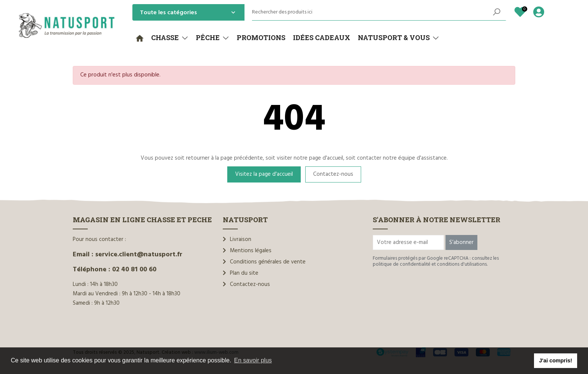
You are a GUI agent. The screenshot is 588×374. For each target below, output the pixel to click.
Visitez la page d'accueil (264, 174)
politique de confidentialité (402, 264)
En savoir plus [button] (253, 360)
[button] (170, 38)
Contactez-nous (333, 174)
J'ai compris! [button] (555, 361)
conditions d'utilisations (462, 264)
